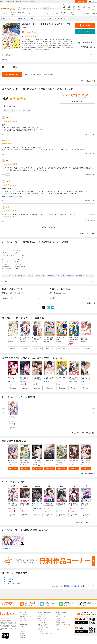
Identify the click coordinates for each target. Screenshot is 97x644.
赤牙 (75, 508)
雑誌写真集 (72, 13)
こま (7, 181)
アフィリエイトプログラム (45, 633)
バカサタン (91, 465)
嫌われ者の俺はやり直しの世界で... (73, 506)
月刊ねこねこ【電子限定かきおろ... (85, 339)
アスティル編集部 (17, 508)
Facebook (23, 637)
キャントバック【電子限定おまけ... (37, 379)
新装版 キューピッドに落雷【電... (86, 378)
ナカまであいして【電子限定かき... (49, 379)
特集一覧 (23, 619)
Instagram (23, 631)
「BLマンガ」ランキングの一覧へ (85, 522)
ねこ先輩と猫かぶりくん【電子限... (49, 339)
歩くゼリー (47, 465)
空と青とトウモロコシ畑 (61, 461)
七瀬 (33, 381)
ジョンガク (84, 465)
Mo (6, 207)
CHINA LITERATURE (62, 465)
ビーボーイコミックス (22, 255)
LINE (21, 627)
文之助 (58, 381)
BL (30, 13)
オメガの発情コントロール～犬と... (85, 462)
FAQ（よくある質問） (44, 625)
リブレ (17, 253)
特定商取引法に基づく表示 (63, 625)
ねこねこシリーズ (20, 257)
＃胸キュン (7, 110)
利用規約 (58, 621)
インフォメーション (43, 627)
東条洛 (10, 508)
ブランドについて (60, 617)
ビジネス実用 (64, 13)
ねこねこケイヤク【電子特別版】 (25, 339)
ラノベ (47, 13)
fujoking (34, 508)
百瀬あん (47, 381)
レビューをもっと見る (48, 227)
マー (7, 161)
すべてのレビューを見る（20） (86, 233)
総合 (4, 13)
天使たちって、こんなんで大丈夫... (12, 462)
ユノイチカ (23, 508)
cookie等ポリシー (60, 627)
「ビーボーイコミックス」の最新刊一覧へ (83, 433)
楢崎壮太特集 (6, 549)
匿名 (7, 118)
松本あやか (23, 381)
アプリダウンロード (43, 619)
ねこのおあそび (12, 417)
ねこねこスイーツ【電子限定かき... (37, 339)
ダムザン (22, 465)
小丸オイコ (11, 381)
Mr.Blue (10, 465)
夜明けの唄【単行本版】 (25, 505)
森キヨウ (71, 381)
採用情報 (58, 619)
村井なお (77, 381)
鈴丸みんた (84, 381)
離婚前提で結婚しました (61, 505)
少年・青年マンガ (13, 13)
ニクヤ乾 (47, 508)
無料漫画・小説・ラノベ (27, 617)
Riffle (33, 465)
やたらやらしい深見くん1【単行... (25, 379)
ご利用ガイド (94, 14)
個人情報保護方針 (60, 623)
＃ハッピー (17, 110)
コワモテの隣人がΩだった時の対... (49, 506)
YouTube (22, 635)
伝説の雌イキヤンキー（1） (12, 378)
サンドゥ (28, 465)
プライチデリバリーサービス (49, 461)
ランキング (23, 621)
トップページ (24, 615)
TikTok (22, 633)
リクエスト (41, 631)
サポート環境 (41, 623)
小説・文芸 (55, 13)
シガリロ (17, 381)
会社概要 (58, 615)
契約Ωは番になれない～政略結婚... (13, 505)
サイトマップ (59, 629)
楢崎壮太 (25, 27)
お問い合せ (41, 629)
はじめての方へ (85, 14)
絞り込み (19, 9)
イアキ (53, 465)
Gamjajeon (39, 465)
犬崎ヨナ (71, 508)
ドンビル (71, 465)
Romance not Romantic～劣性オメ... (25, 462)
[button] (13, 348)
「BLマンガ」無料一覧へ (88, 474)
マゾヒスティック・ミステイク (37, 461)
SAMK (39, 508)
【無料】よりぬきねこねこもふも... (73, 339)
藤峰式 (82, 508)
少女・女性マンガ (21, 13)
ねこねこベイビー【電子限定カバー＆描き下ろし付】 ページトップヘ (73, 586)
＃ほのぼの (26, 110)
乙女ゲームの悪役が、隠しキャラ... (73, 379)
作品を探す (41, 617)
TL (38, 13)
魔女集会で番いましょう (85, 505)
